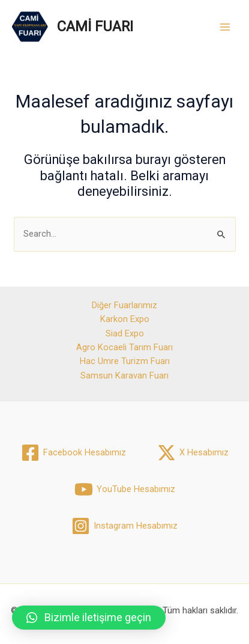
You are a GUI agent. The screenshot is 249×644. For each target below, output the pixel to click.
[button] (89, 618)
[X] (193, 453)
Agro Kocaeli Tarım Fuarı (124, 347)
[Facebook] (73, 453)
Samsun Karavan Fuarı (124, 375)
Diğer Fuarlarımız (124, 305)
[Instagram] (124, 526)
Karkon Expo (125, 319)
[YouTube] (125, 489)
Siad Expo (125, 333)
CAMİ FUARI (95, 26)
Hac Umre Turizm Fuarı (125, 361)
